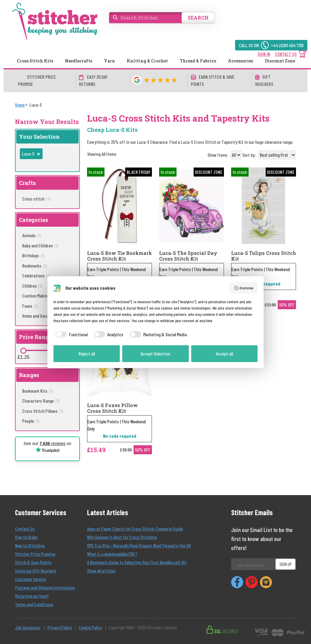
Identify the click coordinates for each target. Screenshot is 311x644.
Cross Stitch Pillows (43, 411)
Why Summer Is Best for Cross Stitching (122, 537)
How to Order (26, 537)
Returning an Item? (32, 596)
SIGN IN (264, 54)
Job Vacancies (28, 627)
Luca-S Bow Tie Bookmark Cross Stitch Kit (119, 256)
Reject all (87, 354)
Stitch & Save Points (33, 562)
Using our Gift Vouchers (36, 571)
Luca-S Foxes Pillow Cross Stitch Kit (112, 408)
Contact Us (25, 529)
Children (32, 286)
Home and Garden (41, 316)
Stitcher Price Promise (35, 554)
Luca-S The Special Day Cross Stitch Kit (188, 256)
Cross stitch (37, 199)
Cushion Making (38, 296)
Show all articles (101, 571)
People (31, 421)
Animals (32, 235)
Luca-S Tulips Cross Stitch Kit (264, 256)
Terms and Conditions (34, 604)
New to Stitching (30, 545)
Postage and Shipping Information (45, 587)
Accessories (240, 61)
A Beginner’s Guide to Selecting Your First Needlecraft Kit (137, 562)
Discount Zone (280, 61)
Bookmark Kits (38, 391)
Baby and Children (40, 245)
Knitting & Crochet (147, 61)
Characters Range (41, 401)
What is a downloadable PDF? (112, 554)
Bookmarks (35, 266)
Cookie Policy (90, 627)
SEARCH (198, 18)
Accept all (224, 354)
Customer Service (30, 579)
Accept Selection (155, 354)
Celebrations (36, 275)
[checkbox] (71, 334)
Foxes (30, 306)
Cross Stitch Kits (35, 61)
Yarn (109, 61)
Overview (244, 288)
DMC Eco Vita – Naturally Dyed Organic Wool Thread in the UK (139, 545)
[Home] (20, 105)
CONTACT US (286, 54)
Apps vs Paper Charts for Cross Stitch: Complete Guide (135, 529)
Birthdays (33, 255)
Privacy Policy (60, 627)
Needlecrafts (79, 61)
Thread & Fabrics (198, 61)
